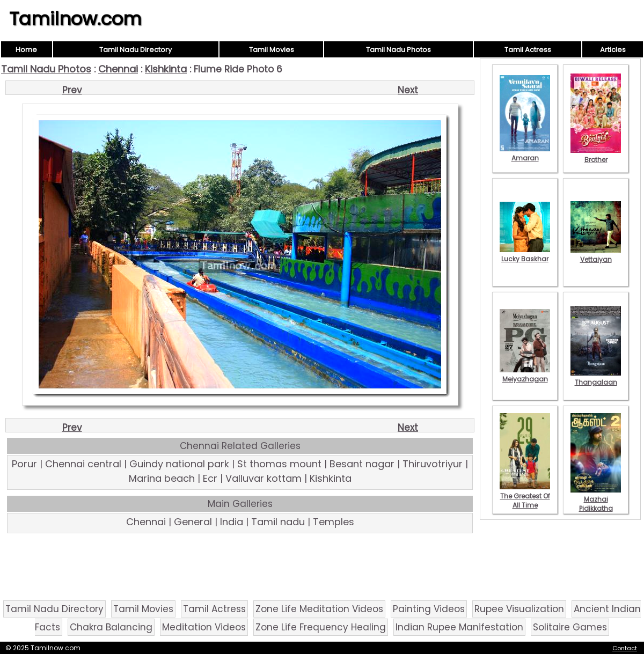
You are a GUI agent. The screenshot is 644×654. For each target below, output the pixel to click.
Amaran (525, 153)
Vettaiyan (596, 255)
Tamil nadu (278, 522)
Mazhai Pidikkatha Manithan (596, 504)
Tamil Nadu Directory (136, 50)
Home (26, 50)
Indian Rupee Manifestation (459, 627)
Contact (625, 648)
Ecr (210, 478)
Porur (24, 464)
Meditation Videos (204, 627)
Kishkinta (166, 69)
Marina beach (162, 478)
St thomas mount (279, 464)
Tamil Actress (528, 50)
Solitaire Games (570, 627)
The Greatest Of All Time (525, 496)
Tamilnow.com (75, 19)
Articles (613, 50)
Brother (596, 155)
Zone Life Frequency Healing (321, 627)
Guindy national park (179, 464)
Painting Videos (429, 609)
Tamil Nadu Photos (398, 50)
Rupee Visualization (519, 609)
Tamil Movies (272, 50)
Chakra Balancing (111, 627)
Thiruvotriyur (433, 464)
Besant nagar (362, 464)
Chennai (118, 69)
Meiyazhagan (525, 374)
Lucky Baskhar (525, 254)
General (193, 522)
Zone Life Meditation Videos (319, 609)
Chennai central (83, 464)
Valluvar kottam (264, 478)
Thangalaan (596, 378)
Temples (334, 522)
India (232, 522)
